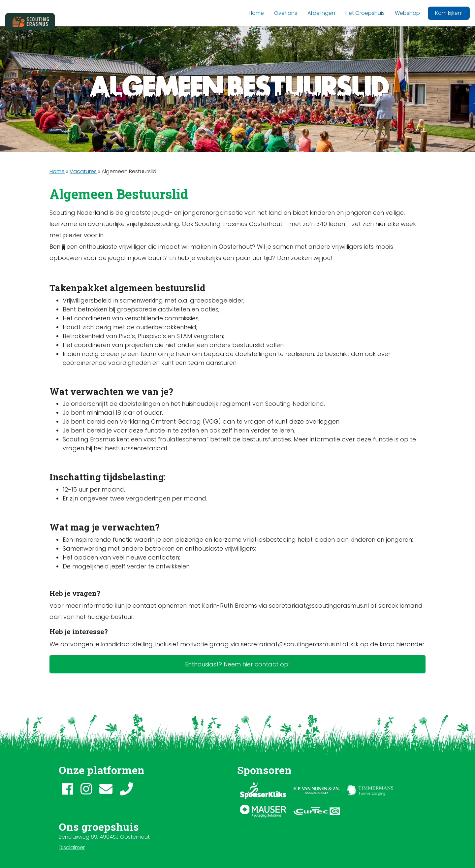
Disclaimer (72, 847)
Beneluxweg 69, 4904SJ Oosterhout (104, 837)
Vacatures (83, 171)
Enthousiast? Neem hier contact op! (237, 664)
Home (57, 171)
